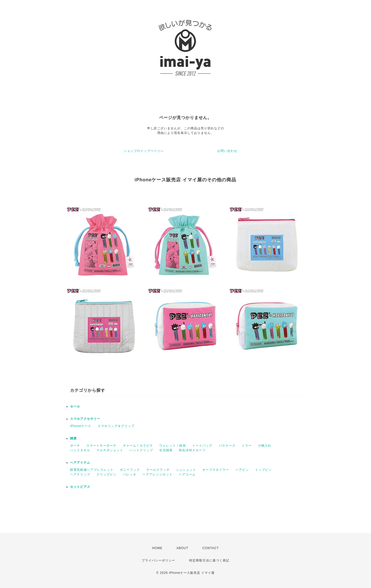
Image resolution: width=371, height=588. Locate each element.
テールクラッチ (158, 470)
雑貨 (73, 438)
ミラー (247, 446)
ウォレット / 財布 (173, 446)
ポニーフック (130, 470)
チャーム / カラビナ (138, 446)
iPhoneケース (81, 426)
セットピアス (80, 487)
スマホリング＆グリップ (116, 426)
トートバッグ (202, 446)
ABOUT (182, 548)
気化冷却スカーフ (192, 450)
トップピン (263, 470)
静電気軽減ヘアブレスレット (92, 470)
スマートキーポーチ (101, 446)
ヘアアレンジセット (158, 474)
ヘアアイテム (80, 463)
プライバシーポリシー (158, 560)
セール (75, 406)
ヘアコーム (187, 474)
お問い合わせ (227, 151)
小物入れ (265, 446)
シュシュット (186, 470)
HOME (157, 548)
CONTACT (210, 548)
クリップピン (106, 474)
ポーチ (75, 446)
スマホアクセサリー (85, 419)
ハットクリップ (141, 450)
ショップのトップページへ (144, 151)
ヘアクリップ (80, 474)
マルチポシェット (110, 450)
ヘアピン (242, 470)
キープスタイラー (216, 470)
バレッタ (130, 474)
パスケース (227, 446)
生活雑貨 (166, 450)
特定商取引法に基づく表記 (209, 560)
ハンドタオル (80, 450)
